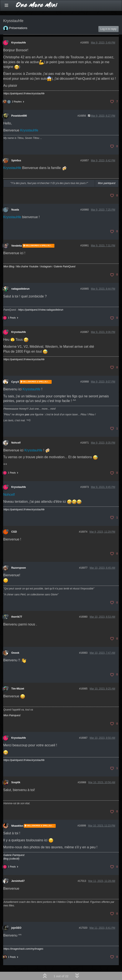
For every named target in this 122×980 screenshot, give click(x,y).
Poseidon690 (19, 116)
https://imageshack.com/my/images (23, 949)
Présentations (18, 28)
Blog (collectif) (11, 859)
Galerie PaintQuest (65, 267)
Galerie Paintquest (14, 855)
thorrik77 (17, 617)
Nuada (15, 210)
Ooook (15, 653)
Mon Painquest (12, 715)
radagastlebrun (20, 289)
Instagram (46, 267)
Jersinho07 (18, 881)
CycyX (15, 382)
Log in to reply (109, 29)
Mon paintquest (107, 183)
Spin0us (16, 161)
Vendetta (17, 246)
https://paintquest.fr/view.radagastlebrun (41, 310)
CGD (14, 532)
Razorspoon (19, 568)
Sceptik (16, 782)
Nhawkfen (17, 826)
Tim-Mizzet (18, 689)
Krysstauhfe (19, 43)
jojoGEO (16, 928)
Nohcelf (16, 443)
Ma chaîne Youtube (27, 267)
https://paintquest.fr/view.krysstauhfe (24, 94)
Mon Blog (9, 267)
